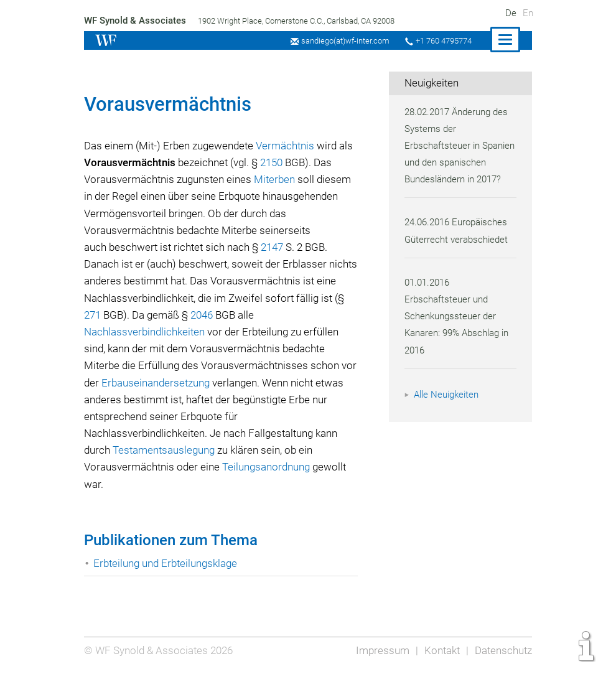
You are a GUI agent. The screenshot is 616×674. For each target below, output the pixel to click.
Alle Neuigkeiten (448, 411)
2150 (276, 162)
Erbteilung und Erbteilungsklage (167, 563)
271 (120, 315)
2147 (277, 247)
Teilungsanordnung (268, 467)
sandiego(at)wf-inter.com (341, 41)
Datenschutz (502, 650)
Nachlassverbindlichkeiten (146, 332)
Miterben (278, 179)
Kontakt (440, 650)
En (528, 13)
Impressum (380, 650)
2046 (233, 315)
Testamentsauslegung (167, 450)
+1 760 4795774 (442, 41)
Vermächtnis (289, 146)
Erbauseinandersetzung (175, 383)
